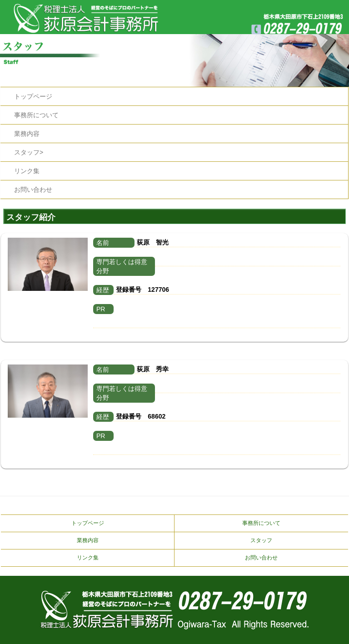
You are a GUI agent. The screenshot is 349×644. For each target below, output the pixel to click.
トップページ (33, 96)
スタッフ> (29, 152)
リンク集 (27, 171)
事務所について (36, 115)
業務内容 (27, 134)
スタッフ (261, 540)
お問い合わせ (33, 190)
